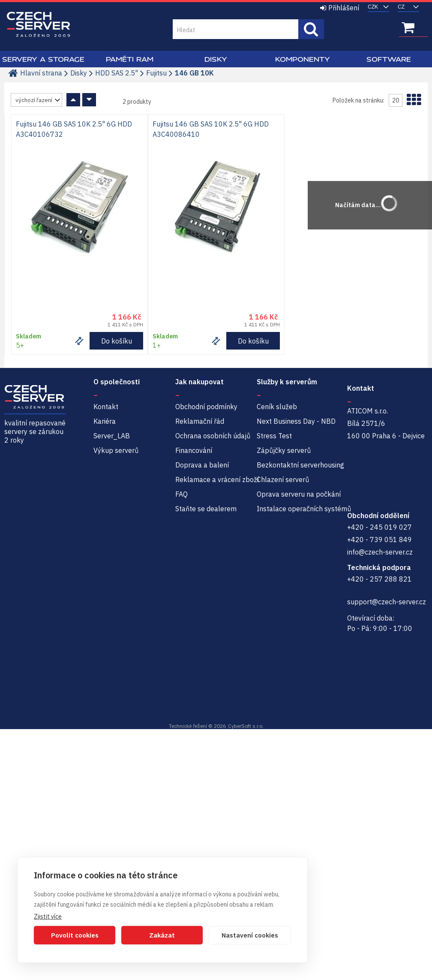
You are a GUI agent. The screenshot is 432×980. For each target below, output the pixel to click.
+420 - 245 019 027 (379, 527)
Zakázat (162, 935)
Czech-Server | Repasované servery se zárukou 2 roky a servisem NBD (39, 25)
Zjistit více (48, 917)
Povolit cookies (75, 935)
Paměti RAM (130, 59)
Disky (216, 59)
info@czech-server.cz (380, 552)
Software (389, 59)
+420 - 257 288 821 (379, 579)
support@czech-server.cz (387, 602)
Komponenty (303, 59)
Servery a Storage (43, 59)
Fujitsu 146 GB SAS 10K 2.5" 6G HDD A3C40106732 (74, 129)
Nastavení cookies (250, 935)
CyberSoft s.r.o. (246, 726)
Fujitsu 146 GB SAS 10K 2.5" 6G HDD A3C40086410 (211, 129)
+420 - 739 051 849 (379, 540)
